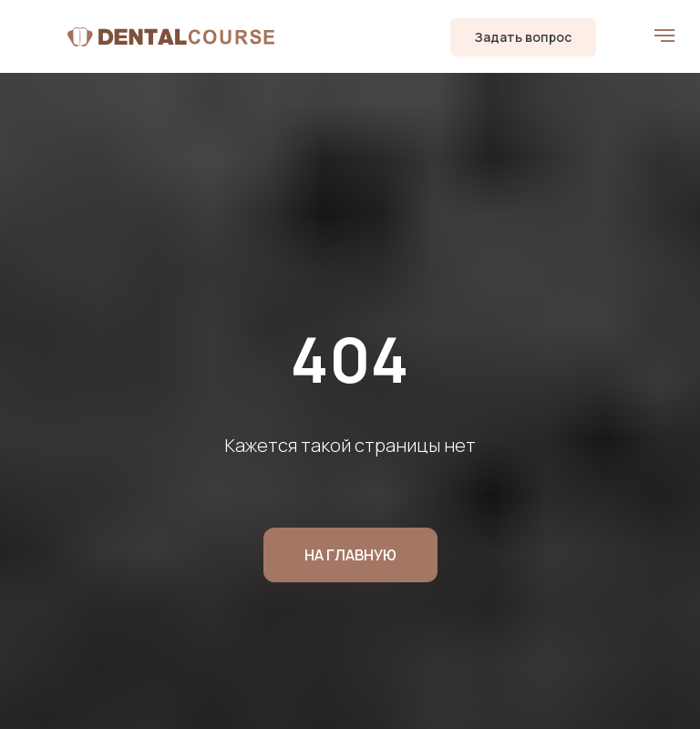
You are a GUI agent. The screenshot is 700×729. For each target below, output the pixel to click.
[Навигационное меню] (664, 36)
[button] (523, 37)
